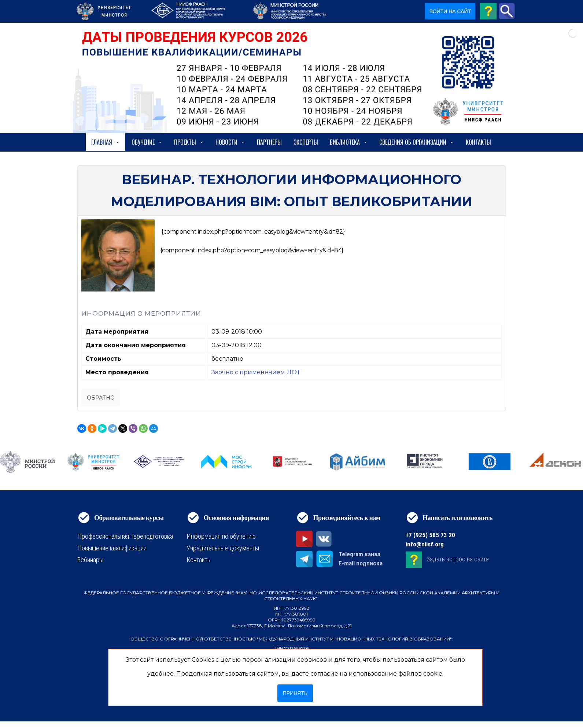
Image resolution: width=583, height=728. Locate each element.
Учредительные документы (223, 548)
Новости (230, 142)
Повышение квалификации (112, 548)
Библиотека (349, 142)
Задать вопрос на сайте (458, 559)
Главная (106, 142)
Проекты (189, 142)
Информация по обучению (221, 536)
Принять (295, 693)
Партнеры (269, 142)
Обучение (147, 142)
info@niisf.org (425, 544)
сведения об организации (417, 142)
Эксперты (306, 142)
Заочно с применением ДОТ (256, 372)
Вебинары (90, 560)
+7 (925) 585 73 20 (430, 535)
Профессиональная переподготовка (125, 536)
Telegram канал (359, 554)
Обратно (101, 398)
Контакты (478, 142)
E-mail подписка (361, 563)
